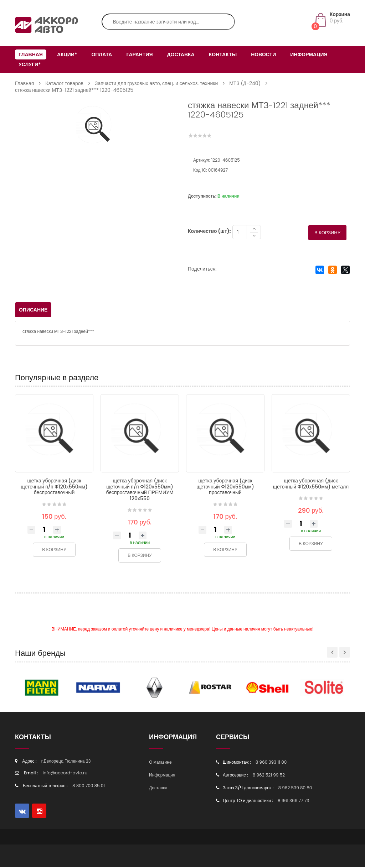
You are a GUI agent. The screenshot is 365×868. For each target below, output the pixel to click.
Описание (33, 310)
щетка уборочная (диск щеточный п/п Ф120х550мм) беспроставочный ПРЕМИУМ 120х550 (140, 490)
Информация (309, 54)
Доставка (181, 54)
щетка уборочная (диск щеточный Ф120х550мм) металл (311, 484)
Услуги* (30, 64)
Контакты (223, 54)
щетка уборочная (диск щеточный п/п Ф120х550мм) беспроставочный (54, 487)
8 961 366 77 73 (293, 801)
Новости (263, 54)
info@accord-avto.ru (65, 773)
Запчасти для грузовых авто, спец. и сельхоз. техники (156, 83)
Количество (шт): (209, 232)
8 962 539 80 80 (295, 788)
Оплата (102, 54)
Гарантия (139, 54)
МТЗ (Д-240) (245, 83)
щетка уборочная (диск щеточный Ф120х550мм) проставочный (225, 487)
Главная (31, 54)
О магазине (160, 763)
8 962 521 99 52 (269, 776)
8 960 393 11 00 (271, 763)
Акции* (67, 54)
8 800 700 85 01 (89, 786)
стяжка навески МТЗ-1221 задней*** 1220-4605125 (74, 90)
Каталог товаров (64, 83)
